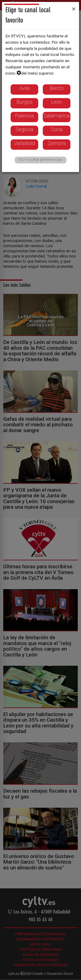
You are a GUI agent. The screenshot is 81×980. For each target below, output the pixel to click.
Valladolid (24, 143)
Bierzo (57, 88)
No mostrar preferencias (40, 159)
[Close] (74, 9)
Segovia (25, 129)
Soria (57, 129)
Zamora (57, 143)
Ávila (25, 88)
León (57, 102)
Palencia (25, 116)
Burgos (25, 102)
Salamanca (57, 116)
